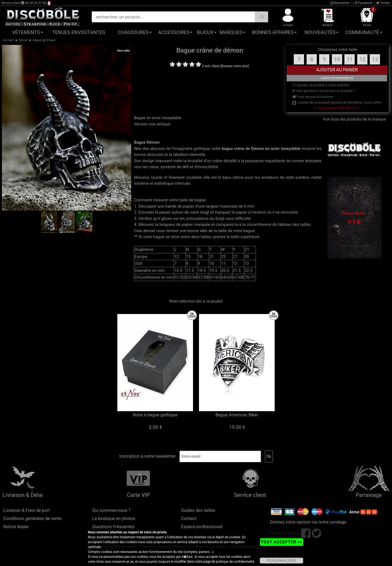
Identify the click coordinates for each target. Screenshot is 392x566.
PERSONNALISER (281, 561)
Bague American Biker (237, 415)
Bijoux (205, 32)
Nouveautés (320, 32)
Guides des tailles (198, 510)
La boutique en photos (114, 519)
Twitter (383, 3)
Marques (231, 32)
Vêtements (26, 32)
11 (350, 59)
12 (362, 59)
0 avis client (211, 66)
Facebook (364, 3)
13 (375, 59)
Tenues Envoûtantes (79, 32)
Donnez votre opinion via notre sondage (308, 522)
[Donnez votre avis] (235, 66)
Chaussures (133, 32)
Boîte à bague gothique (155, 415)
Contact (189, 519)
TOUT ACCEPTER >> (281, 542)
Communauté (362, 32)
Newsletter (340, 3)
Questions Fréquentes (114, 527)
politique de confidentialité (235, 562)
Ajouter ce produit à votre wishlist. (321, 85)
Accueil (8, 40)
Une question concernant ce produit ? (323, 91)
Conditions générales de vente (32, 519)
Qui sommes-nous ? (111, 510)
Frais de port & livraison (313, 97)
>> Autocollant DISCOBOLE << (337, 108)
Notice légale (16, 527)
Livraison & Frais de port (27, 510)
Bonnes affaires (273, 32)
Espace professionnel (202, 527)
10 (337, 59)
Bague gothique (44, 40)
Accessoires (174, 32)
